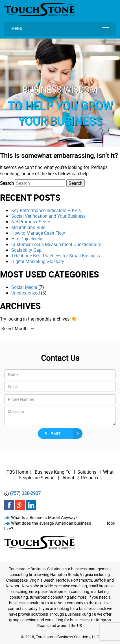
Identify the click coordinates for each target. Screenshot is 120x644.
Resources (91, 478)
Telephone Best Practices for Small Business (56, 256)
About (69, 478)
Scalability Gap (26, 250)
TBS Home (17, 472)
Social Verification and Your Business (48, 216)
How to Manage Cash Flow (38, 233)
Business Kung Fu (53, 472)
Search (7, 183)
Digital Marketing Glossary (38, 261)
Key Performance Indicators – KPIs (46, 210)
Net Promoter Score (31, 222)
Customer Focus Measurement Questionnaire (56, 244)
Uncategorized (26, 293)
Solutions (87, 472)
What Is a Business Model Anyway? (44, 517)
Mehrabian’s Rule (28, 227)
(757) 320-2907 (25, 493)
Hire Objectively (27, 239)
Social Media (24, 287)
